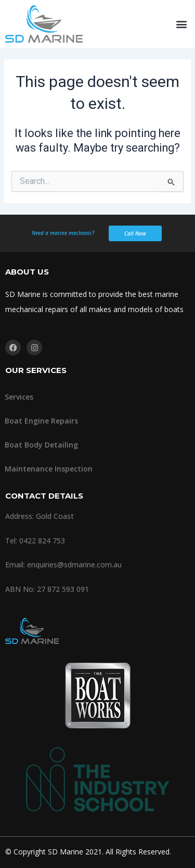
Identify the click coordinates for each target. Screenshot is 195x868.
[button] (181, 24)
